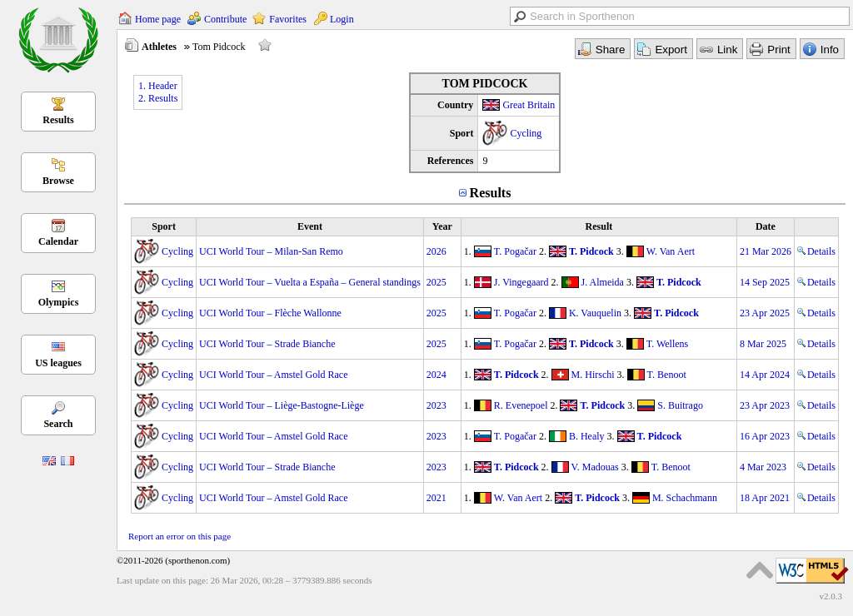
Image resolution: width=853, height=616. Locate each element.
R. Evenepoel (521, 405)
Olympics (59, 302)
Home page (158, 19)
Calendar (58, 241)
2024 (436, 375)
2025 (436, 282)
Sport (164, 226)
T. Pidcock (591, 251)
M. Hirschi (593, 375)
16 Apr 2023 (765, 436)
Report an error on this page (180, 536)
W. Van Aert (671, 251)
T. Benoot (667, 375)
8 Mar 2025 (763, 344)
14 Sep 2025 (765, 282)
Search (58, 424)
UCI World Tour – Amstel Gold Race (273, 375)
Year (442, 226)
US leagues (58, 363)
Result (599, 226)
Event (310, 226)
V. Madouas (595, 467)
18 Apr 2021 (765, 498)
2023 (436, 405)
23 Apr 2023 (765, 405)
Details (816, 251)
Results (58, 120)
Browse (58, 181)
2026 (436, 251)
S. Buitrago (680, 405)
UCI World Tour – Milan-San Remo (271, 251)
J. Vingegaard (521, 282)
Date (766, 226)
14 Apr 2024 (765, 375)
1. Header (158, 86)
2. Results (158, 98)
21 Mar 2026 (766, 251)
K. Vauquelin (595, 313)
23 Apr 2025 (765, 313)
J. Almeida (603, 282)
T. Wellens (668, 344)
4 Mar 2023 (763, 467)
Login (342, 19)
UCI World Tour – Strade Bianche (267, 344)
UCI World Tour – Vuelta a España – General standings (310, 282)
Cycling (526, 133)
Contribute (225, 19)
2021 (436, 498)
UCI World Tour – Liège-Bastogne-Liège (282, 405)
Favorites (288, 19)
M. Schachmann (685, 498)
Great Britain (529, 105)
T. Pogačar (515, 251)
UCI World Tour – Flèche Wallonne (270, 313)
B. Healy (587, 436)
